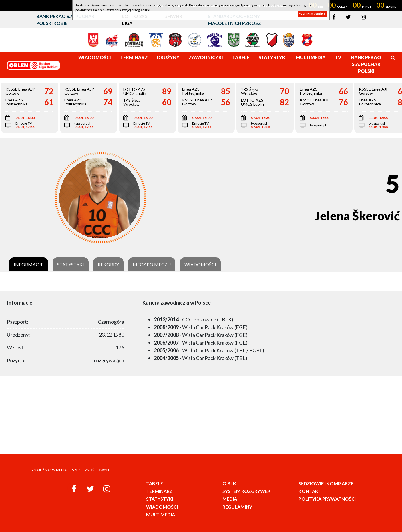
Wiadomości (200, 265)
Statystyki (71, 265)
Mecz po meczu (152, 265)
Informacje (29, 265)
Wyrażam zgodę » (312, 14)
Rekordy (108, 265)
